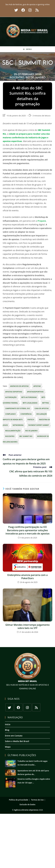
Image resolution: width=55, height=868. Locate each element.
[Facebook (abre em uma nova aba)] (23, 10)
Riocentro (10, 436)
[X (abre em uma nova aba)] (16, 10)
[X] (9, 707)
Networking (18, 425)
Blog (7, 730)
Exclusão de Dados (27, 805)
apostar (37, 386)
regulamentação (13, 431)
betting (46, 403)
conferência (26, 414)
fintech (31, 419)
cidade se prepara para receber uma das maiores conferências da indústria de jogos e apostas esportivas (26, 137)
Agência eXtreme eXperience (26, 810)
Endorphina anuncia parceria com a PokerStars (27, 577)
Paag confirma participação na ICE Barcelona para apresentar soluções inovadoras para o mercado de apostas (28, 530)
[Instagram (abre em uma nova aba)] (30, 10)
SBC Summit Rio (26, 436)
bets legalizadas (30, 403)
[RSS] (36, 707)
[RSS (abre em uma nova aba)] (37, 10)
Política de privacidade (19, 800)
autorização (11, 397)
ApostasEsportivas (35, 392)
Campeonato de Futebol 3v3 (18, 408)
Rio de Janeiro (31, 431)
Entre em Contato (14, 736)
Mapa (8, 747)
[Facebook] (18, 707)
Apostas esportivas (14, 392)
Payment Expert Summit (39, 425)
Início (8, 724)
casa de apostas (42, 408)
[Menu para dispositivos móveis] (28, 49)
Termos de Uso (37, 800)
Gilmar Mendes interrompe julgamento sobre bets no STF (28, 626)
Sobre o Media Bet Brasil (17, 741)
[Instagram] (27, 707)
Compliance (10, 414)
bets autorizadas (29, 397)
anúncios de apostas (19, 386)
